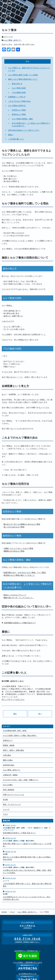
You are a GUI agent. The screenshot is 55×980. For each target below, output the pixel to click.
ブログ (5, 814)
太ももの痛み (8, 785)
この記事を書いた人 (16, 139)
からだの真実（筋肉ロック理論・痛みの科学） (20, 736)
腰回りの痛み (8, 760)
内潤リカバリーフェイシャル (14, 795)
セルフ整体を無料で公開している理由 (23, 75)
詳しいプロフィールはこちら (13, 699)
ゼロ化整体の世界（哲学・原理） (15, 731)
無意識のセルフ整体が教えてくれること (19, 575)
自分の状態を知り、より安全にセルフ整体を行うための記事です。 (31, 125)
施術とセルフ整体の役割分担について (23, 79)
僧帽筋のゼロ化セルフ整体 (14, 551)
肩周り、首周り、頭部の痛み (14, 750)
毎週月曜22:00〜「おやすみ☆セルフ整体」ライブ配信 (25, 573)
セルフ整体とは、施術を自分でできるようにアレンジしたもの (29, 69)
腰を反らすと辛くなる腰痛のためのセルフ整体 (22, 524)
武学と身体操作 (9, 790)
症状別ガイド (8, 740)
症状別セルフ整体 (19, 110)
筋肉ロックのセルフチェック (15, 595)
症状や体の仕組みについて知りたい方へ (24, 130)
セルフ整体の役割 (19, 88)
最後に (11, 135)
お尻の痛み (7, 755)
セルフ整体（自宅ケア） (13, 40)
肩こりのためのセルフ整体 (14, 527)
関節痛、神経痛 (9, 745)
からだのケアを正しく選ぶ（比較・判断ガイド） (21, 780)
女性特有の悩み (9, 765)
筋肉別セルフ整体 (19, 114)
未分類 (5, 800)
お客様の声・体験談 (10, 775)
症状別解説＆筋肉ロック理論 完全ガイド (20, 623)
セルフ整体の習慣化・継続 (22, 119)
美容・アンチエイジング (12, 805)
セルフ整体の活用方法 (17, 106)
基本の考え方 (17, 84)
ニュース (6, 809)
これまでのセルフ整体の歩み (19, 101)
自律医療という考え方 (17, 97)
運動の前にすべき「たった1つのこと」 (19, 598)
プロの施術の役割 (19, 93)
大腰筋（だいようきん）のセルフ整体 (18, 548)
